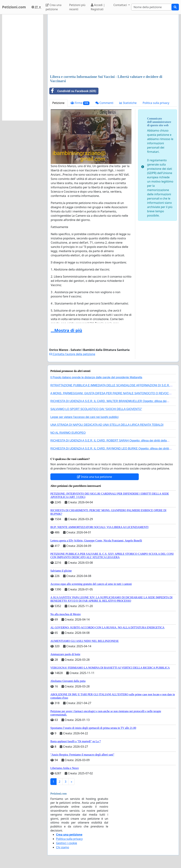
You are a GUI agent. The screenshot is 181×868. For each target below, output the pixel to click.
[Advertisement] (113, 45)
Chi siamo (63, 847)
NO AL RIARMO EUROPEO (68, 433)
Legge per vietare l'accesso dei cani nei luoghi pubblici (84, 417)
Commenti (104, 103)
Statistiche (128, 103)
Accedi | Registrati (98, 7)
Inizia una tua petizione (94, 477)
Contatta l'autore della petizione (72, 354)
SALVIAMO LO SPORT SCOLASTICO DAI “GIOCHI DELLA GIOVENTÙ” (96, 409)
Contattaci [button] (120, 5)
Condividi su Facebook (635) (73, 91)
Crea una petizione (53, 7)
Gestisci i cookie (67, 843)
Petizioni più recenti (77, 7)
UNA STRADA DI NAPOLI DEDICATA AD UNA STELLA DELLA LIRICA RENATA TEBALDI (107, 425)
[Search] (151, 7)
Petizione (58, 103)
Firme (80, 103)
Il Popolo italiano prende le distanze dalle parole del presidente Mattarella (96, 377)
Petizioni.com (14, 7)
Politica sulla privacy (156, 103)
